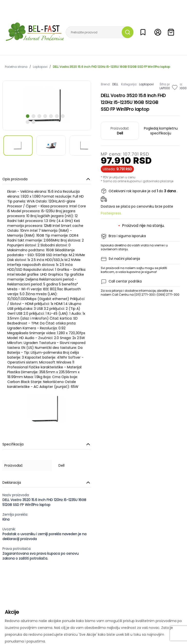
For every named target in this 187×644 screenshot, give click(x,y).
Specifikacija (47, 444)
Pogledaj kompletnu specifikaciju (161, 131)
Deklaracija (47, 483)
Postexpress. (111, 213)
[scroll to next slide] (28, 116)
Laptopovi (40, 67)
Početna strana (16, 67)
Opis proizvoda (47, 179)
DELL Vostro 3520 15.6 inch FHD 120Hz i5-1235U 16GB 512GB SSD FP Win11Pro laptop (111, 67)
